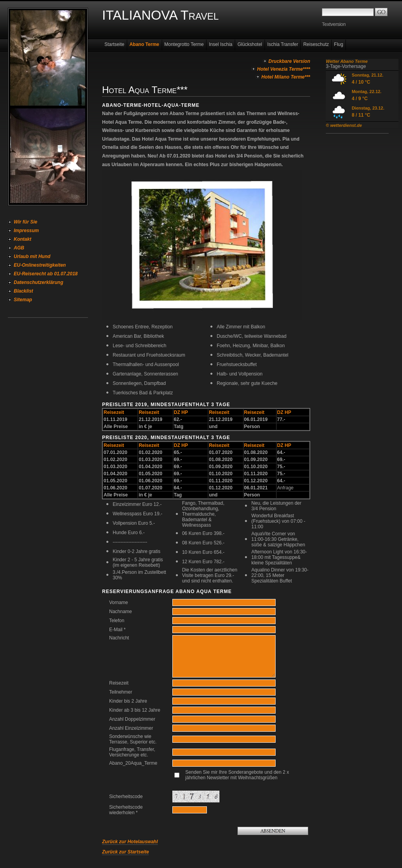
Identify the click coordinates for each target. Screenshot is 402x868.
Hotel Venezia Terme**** (284, 69)
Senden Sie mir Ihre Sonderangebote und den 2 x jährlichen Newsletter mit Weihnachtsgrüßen (237, 775)
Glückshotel (250, 44)
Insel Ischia (221, 44)
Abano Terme (144, 44)
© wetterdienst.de (344, 125)
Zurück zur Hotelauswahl (130, 842)
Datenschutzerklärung (38, 282)
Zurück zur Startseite (125, 852)
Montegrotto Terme (184, 44)
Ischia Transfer (283, 44)
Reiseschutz (316, 44)
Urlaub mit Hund (32, 256)
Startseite (114, 44)
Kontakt (23, 239)
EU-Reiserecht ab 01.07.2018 (46, 274)
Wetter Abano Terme (347, 61)
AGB (19, 248)
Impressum (26, 231)
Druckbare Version (289, 61)
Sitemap (23, 300)
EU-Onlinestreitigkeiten (40, 265)
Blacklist (23, 291)
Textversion (334, 24)
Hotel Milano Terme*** (286, 77)
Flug (339, 44)
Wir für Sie (26, 222)
